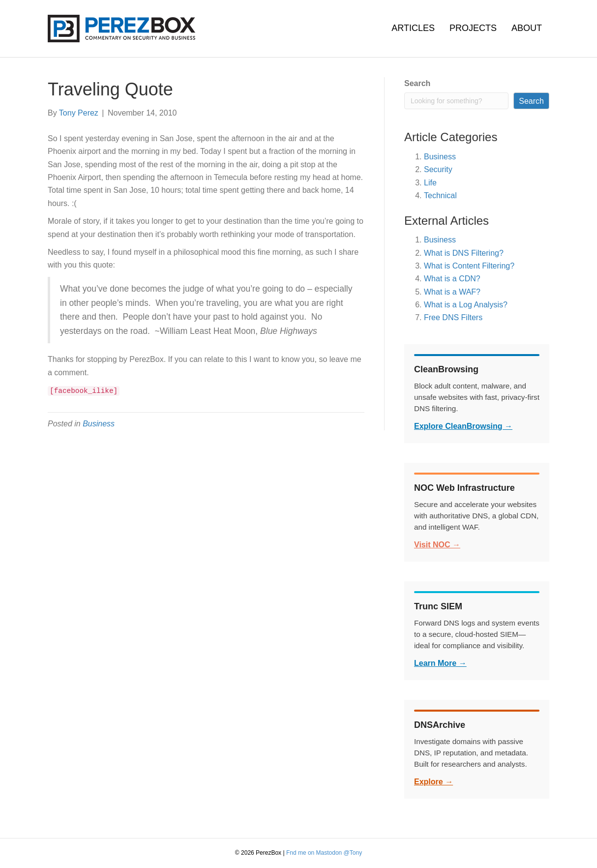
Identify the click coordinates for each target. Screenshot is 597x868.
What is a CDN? (452, 279)
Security (438, 169)
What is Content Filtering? (469, 266)
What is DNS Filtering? (464, 253)
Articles (413, 28)
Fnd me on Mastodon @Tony (324, 853)
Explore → (433, 782)
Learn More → (440, 663)
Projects (473, 28)
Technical (440, 195)
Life (430, 183)
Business (99, 424)
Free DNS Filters (453, 317)
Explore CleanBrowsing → (463, 426)
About (527, 28)
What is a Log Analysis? (466, 305)
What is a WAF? (452, 292)
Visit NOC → (437, 545)
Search (417, 83)
